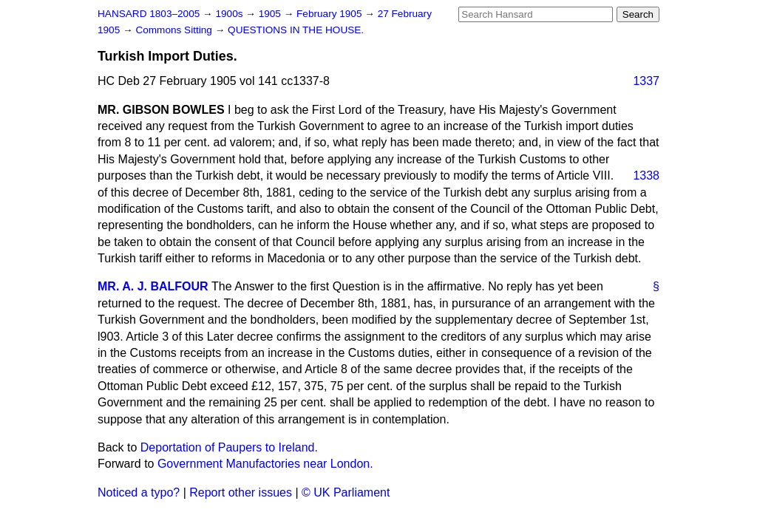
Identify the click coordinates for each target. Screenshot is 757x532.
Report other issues (241, 492)
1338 (646, 175)
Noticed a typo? (139, 492)
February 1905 (330, 14)
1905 (271, 14)
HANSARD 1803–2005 (149, 14)
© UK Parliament (346, 492)
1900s (230, 14)
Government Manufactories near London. (265, 464)
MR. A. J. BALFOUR (153, 286)
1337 (646, 81)
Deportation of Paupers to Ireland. (229, 447)
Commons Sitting (175, 30)
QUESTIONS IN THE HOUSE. (296, 30)
